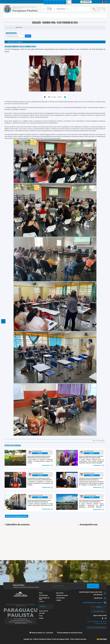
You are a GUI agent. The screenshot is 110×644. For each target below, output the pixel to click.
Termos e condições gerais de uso (97, 622)
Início (7, 27)
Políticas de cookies (101, 623)
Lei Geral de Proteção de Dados (96, 628)
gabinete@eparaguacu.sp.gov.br (93, 603)
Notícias (13, 27)
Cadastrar (93, 586)
